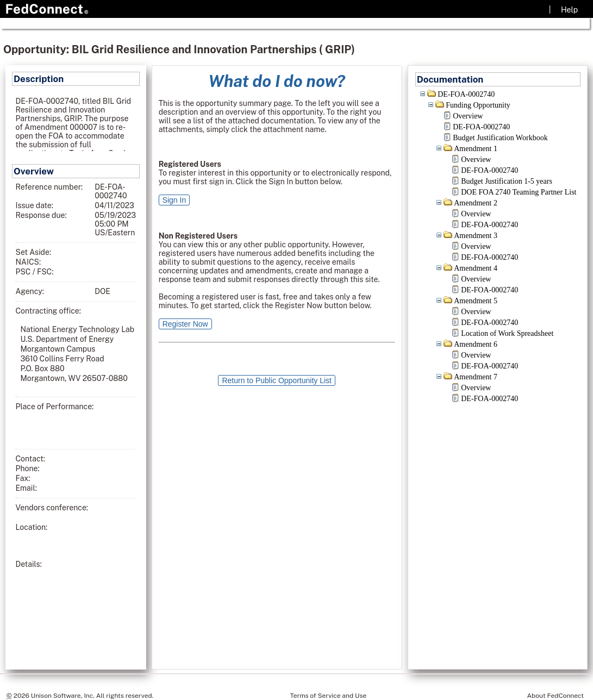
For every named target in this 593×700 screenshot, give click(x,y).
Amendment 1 (476, 149)
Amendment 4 (476, 268)
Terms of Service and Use (328, 696)
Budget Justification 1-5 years (507, 181)
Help (569, 10)
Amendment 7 (476, 377)
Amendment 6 (476, 344)
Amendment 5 (476, 301)
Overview (468, 116)
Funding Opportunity (478, 105)
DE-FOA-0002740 (466, 94)
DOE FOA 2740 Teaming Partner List (519, 192)
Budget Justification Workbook (500, 138)
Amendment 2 (476, 203)
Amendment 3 (476, 236)
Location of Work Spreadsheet (507, 333)
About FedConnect (555, 696)
